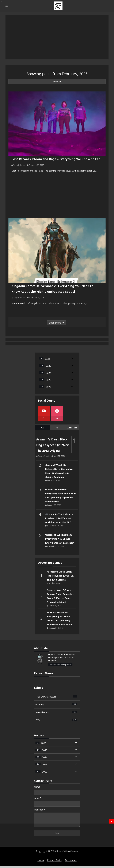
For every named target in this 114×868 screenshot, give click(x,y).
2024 (48, 372)
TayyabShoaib (19, 165)
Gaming (56, 704)
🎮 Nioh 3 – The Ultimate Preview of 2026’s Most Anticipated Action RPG (59, 518)
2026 (47, 358)
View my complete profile (60, 664)
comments (72, 427)
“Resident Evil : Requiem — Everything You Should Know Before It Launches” (60, 538)
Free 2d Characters (56, 696)
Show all (57, 82)
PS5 (56, 720)
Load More (56, 322)
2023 (48, 379)
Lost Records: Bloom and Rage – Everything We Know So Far (56, 159)
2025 (48, 365)
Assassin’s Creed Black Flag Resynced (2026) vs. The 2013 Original (53, 444)
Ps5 (42, 427)
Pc (57, 427)
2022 (48, 386)
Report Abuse (44, 673)
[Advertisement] (57, 846)
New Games (56, 712)
